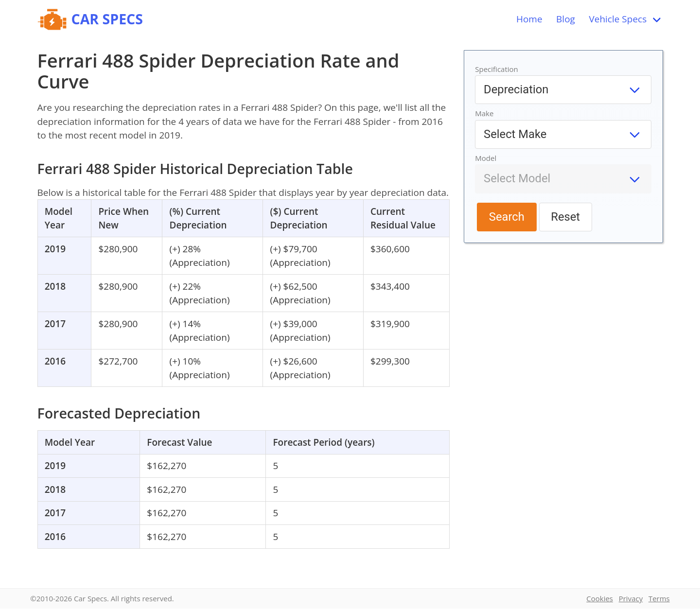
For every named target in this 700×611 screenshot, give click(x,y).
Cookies (600, 598)
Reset (565, 217)
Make (484, 113)
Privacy (631, 598)
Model (486, 158)
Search (507, 217)
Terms (659, 598)
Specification (497, 69)
